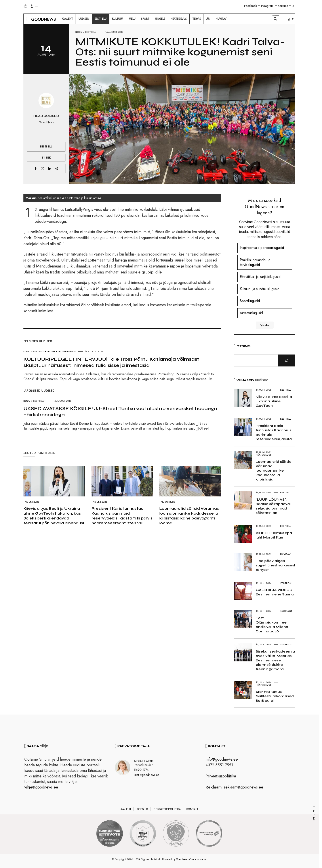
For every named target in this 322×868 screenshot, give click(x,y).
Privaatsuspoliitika (221, 776)
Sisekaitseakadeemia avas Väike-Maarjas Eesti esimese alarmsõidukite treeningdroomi (275, 660)
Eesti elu (91, 32)
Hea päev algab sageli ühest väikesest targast (275, 565)
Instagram (267, 6)
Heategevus (264, 455)
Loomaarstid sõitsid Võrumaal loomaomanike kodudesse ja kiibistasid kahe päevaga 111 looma (190, 516)
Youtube (283, 6)
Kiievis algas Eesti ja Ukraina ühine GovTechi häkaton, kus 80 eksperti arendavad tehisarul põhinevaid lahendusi (54, 516)
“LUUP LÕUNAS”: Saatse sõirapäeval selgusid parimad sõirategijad (273, 506)
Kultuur (50, 351)
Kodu (79, 32)
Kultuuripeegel (66, 351)
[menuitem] (67, 19)
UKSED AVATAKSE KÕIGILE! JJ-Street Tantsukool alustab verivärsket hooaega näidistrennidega (120, 412)
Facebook (251, 6)
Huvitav (285, 554)
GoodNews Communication (192, 859)
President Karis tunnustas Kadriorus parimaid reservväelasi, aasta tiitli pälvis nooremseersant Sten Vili (122, 516)
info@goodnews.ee (222, 759)
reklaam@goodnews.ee (244, 787)
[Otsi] (287, 360)
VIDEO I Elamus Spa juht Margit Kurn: (274, 535)
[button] (26, 19)
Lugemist (286, 611)
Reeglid (143, 809)
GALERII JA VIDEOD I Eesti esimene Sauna (275, 592)
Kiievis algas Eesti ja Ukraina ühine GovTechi (274, 401)
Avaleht (126, 809)
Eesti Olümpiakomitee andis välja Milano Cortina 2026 (272, 625)
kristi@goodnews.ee (147, 775)
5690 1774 (141, 770)
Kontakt (192, 809)
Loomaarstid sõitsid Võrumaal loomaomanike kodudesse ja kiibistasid (274, 470)
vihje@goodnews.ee (41, 787)
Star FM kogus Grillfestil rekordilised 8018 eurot (275, 696)
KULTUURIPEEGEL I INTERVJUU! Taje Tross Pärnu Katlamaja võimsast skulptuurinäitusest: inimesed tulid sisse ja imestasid (111, 362)
